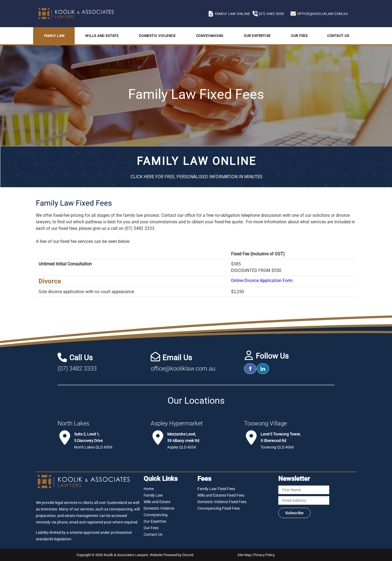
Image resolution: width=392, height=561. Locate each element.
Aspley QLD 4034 (183, 441)
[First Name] (304, 490)
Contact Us (338, 36)
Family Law (54, 36)
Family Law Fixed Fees (216, 489)
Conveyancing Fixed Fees (219, 508)
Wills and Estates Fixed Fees (221, 495)
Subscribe (295, 513)
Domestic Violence (157, 36)
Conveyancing (210, 36)
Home (149, 489)
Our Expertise (257, 36)
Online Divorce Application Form (262, 280)
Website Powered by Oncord (172, 555)
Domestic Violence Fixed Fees (222, 502)
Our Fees (299, 36)
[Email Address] (304, 500)
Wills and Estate (102, 36)
